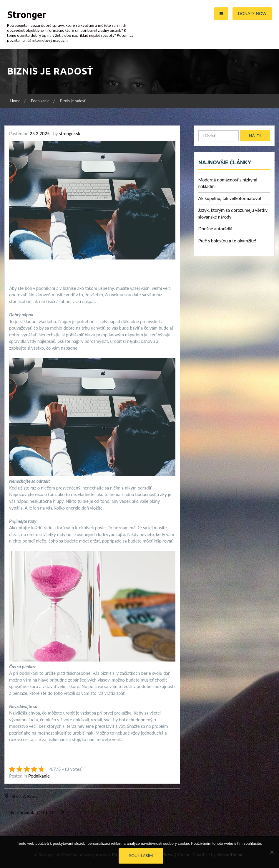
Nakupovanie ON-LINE (32, 812)
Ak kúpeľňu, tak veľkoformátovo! (230, 198)
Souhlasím (141, 855)
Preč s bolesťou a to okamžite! (227, 241)
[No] (272, 852)
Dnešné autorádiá (215, 229)
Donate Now (252, 13)
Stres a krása (25, 796)
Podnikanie (39, 776)
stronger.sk (69, 133)
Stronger (27, 14)
